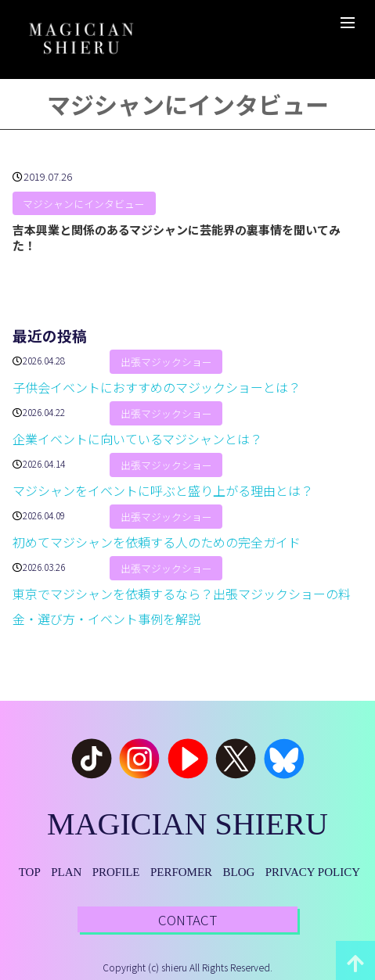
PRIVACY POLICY (313, 872)
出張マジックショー (166, 362)
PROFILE (116, 872)
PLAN (66, 872)
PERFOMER (181, 872)
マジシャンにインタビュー (84, 204)
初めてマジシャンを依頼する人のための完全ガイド (157, 542)
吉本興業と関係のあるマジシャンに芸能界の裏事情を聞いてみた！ (177, 237)
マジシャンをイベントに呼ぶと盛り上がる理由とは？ (163, 490)
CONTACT (187, 919)
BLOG (238, 872)
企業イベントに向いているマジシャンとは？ (137, 439)
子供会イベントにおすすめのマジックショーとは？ (157, 387)
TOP (30, 872)
